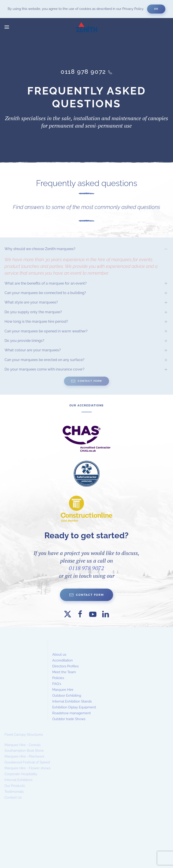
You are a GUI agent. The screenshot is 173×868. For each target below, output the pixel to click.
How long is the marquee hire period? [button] (36, 321)
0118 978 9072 (86, 568)
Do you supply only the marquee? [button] (33, 312)
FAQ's (57, 689)
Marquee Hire (63, 695)
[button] (7, 27)
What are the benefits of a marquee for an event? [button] (46, 283)
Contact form (86, 595)
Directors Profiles (65, 671)
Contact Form (86, 381)
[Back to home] (86, 27)
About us (59, 660)
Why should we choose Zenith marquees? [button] (40, 249)
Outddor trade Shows (69, 724)
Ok (156, 9)
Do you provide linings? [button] (24, 341)
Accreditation (63, 666)
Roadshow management (72, 718)
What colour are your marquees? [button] (33, 350)
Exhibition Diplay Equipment (74, 712)
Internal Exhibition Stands (72, 707)
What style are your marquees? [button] (31, 302)
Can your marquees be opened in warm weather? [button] (46, 331)
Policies (58, 683)
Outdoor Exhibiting (67, 701)
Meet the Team (64, 677)
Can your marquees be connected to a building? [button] (45, 293)
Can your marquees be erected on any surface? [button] (44, 360)
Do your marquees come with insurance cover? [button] (44, 369)
